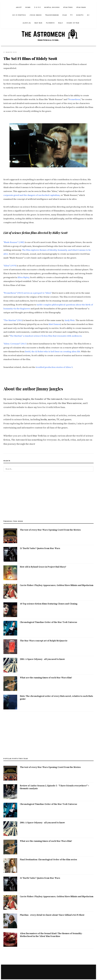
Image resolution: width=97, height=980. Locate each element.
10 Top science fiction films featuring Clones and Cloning (49, 603)
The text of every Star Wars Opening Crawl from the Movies (50, 529)
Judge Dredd (36, 15)
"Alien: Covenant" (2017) (15, 343)
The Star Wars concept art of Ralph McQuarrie (44, 640)
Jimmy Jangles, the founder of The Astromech (39, 399)
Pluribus (50, 23)
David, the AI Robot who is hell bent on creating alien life (53, 351)
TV (72, 15)
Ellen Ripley (23, 277)
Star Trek (68, 7)
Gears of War (73, 23)
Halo (61, 23)
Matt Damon (55, 324)
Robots (80, 15)
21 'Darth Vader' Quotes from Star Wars (40, 548)
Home (28, 7)
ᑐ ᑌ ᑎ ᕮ (37, 7)
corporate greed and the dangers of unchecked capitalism (32, 195)
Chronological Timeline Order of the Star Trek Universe (48, 622)
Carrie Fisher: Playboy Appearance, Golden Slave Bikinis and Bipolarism (57, 585)
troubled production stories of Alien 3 (54, 367)
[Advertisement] (48, 497)
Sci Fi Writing (19, 15)
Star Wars (81, 7)
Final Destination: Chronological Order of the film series (48, 859)
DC (88, 15)
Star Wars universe (72, 403)
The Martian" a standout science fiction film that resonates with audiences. (46, 336)
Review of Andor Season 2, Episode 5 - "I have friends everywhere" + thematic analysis (54, 787)
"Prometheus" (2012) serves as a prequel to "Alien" (27, 293)
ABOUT (19, 7)
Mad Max (39, 23)
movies (52, 419)
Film (65, 15)
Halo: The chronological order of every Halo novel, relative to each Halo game (56, 697)
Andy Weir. (70, 320)
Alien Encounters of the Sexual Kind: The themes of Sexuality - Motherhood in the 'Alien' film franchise (51, 935)
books (44, 419)
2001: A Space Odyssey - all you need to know (42, 659)
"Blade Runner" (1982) (14, 242)
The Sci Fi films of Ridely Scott (28, 58)
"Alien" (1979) (10, 265)
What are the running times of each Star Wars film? (46, 677)
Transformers (52, 15)
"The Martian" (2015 (13, 320)
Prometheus (74, 99)
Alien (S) (27, 23)
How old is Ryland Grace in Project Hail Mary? (43, 566)
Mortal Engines (52, 7)
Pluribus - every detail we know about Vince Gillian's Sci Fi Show (52, 915)
